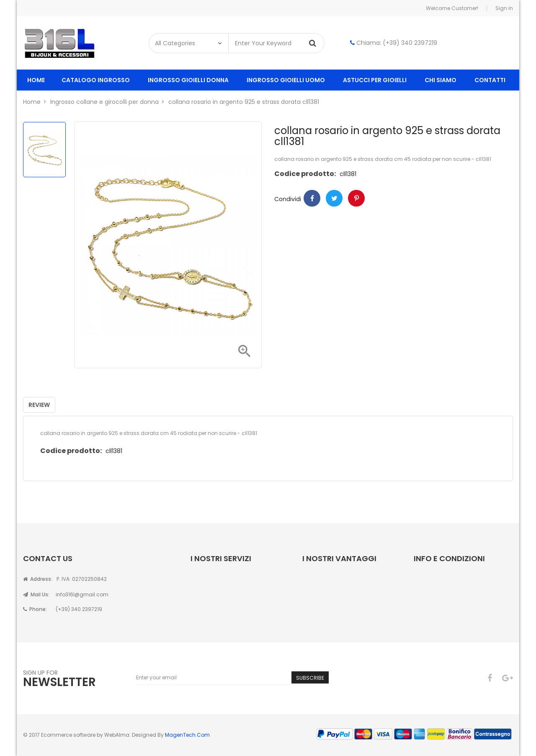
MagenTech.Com (187, 735)
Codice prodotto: (305, 174)
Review (39, 405)
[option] (44, 150)
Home (36, 80)
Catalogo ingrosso (96, 80)
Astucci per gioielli (375, 80)
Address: (38, 579)
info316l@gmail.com (82, 594)
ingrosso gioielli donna (188, 80)
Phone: (35, 609)
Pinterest (356, 198)
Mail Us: (36, 594)
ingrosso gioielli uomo (286, 80)
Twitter (334, 198)
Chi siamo (441, 80)
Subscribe (310, 678)
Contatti (490, 80)
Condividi (312, 198)
